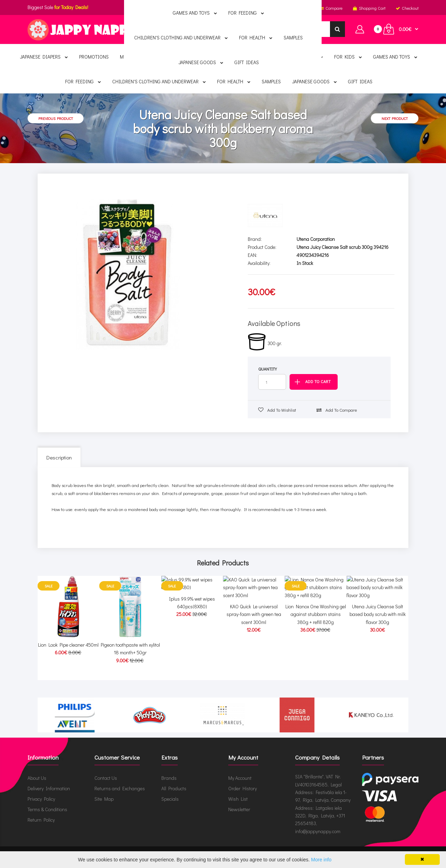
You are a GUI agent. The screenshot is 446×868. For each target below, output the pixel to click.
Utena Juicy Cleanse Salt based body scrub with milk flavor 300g (378, 653)
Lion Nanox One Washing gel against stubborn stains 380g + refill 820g (316, 653)
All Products (174, 788)
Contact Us (106, 778)
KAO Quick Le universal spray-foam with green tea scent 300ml (254, 653)
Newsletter (239, 809)
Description (59, 457)
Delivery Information (49, 788)
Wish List (238, 799)
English (197, 8)
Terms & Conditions (47, 809)
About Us (37, 778)
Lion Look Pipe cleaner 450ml (68, 645)
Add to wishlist (277, 410)
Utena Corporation (316, 239)
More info (321, 860)
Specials (170, 799)
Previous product (56, 118)
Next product (395, 118)
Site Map (104, 799)
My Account (240, 778)
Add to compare (337, 410)
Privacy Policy (41, 799)
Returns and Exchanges (120, 788)
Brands (169, 778)
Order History (243, 788)
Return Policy (41, 820)
